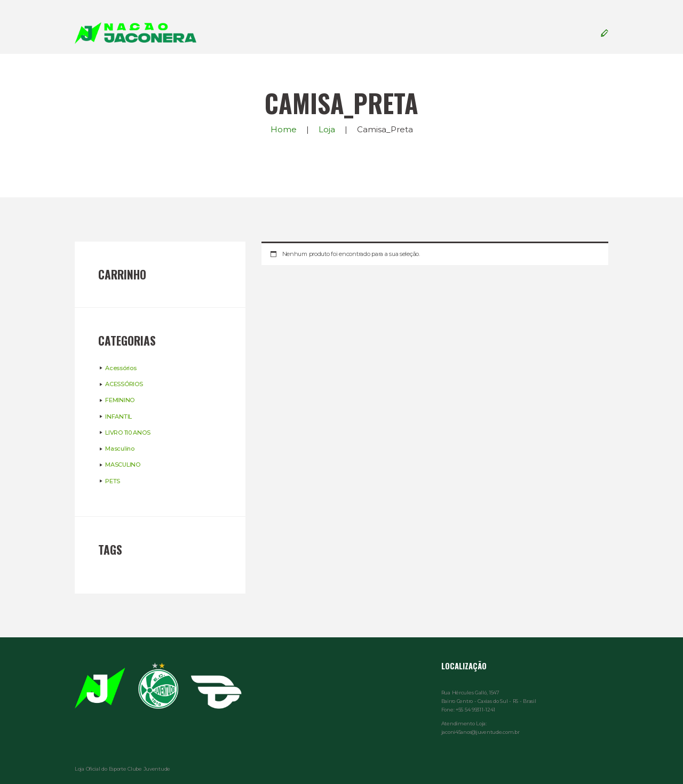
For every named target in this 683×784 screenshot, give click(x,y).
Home (284, 129)
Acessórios (121, 368)
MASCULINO (122, 465)
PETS (113, 481)
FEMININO (120, 400)
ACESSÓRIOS (124, 384)
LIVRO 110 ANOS (128, 433)
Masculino (120, 449)
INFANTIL (118, 417)
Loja (327, 129)
